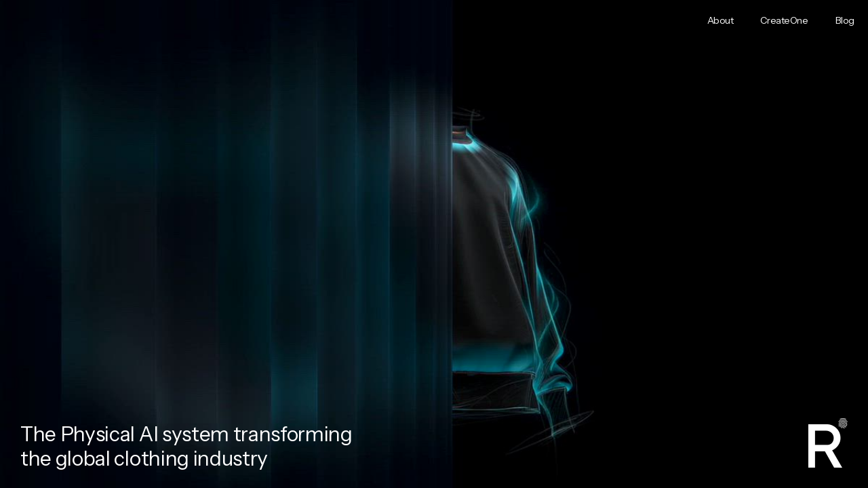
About (721, 20)
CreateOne (784, 20)
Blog (845, 20)
